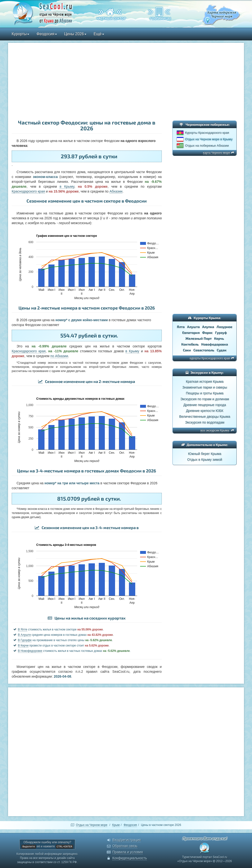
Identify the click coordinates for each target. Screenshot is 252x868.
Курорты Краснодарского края (207, 133)
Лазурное (224, 327)
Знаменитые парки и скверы (205, 387)
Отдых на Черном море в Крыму (209, 139)
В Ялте (23, 629)
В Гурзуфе (25, 640)
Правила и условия (128, 852)
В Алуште (25, 635)
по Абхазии (59, 356)
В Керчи (23, 646)
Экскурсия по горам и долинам (205, 399)
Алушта (193, 327)
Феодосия (47, 34)
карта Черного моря (217, 153)
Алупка (208, 327)
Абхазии (116, 191)
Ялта (181, 327)
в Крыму (67, 186)
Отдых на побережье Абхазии (207, 146)
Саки (187, 350)
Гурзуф (221, 332)
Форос (207, 332)
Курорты (20, 34)
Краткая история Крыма (205, 381)
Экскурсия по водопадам (205, 422)
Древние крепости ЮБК (205, 411)
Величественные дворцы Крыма (205, 416)
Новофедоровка (215, 344)
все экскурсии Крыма (215, 430)
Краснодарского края (28, 191)
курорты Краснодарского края (210, 358)
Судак (222, 350)
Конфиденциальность (130, 858)
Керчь (219, 338)
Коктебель (190, 344)
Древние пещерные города (205, 405)
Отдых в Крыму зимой (205, 460)
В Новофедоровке (30, 651)
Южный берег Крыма (205, 454)
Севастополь (204, 350)
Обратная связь (125, 846)
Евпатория (191, 332)
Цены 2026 (75, 34)
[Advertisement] (126, 82)
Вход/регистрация (126, 840)
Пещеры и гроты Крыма (205, 393)
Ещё (99, 34)
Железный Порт (198, 338)
